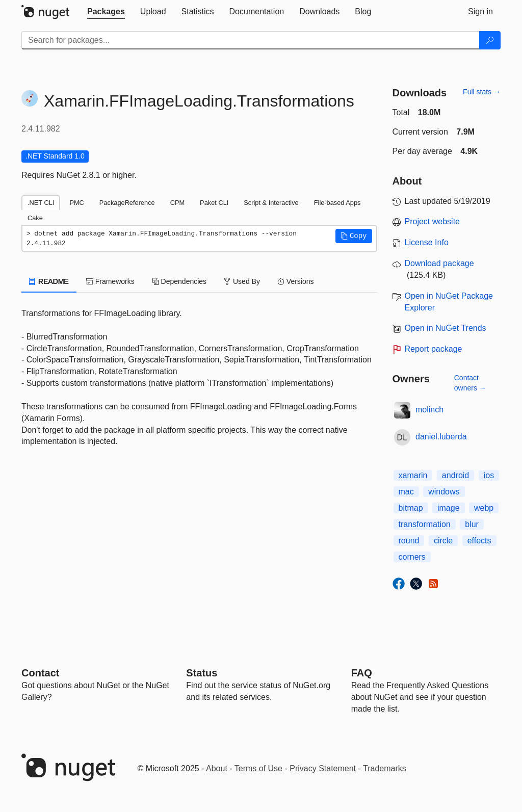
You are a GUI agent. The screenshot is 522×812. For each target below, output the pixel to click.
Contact (40, 673)
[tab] (106, 12)
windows (444, 492)
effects (479, 541)
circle (443, 541)
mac (406, 492)
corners (412, 557)
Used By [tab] (242, 281)
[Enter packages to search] (251, 40)
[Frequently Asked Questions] (362, 673)
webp (484, 508)
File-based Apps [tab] (337, 203)
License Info (427, 242)
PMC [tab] (76, 203)
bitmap (411, 508)
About (217, 768)
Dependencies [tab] (179, 281)
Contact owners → (470, 383)
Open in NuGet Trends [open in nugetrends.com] (446, 328)
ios (489, 475)
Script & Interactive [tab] (271, 203)
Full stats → (482, 92)
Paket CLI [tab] (214, 203)
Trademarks (385, 768)
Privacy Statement (323, 768)
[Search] (490, 40)
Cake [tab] (35, 218)
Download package (439, 263)
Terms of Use (258, 768)
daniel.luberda (441, 437)
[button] (354, 236)
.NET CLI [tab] (41, 203)
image (449, 508)
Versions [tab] (296, 281)
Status (202, 673)
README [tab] (49, 281)
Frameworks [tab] (110, 281)
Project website (433, 221)
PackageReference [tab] (127, 203)
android (455, 475)
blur (472, 524)
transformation (425, 524)
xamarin (413, 475)
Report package (434, 349)
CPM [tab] (177, 203)
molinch (429, 410)
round (409, 541)
